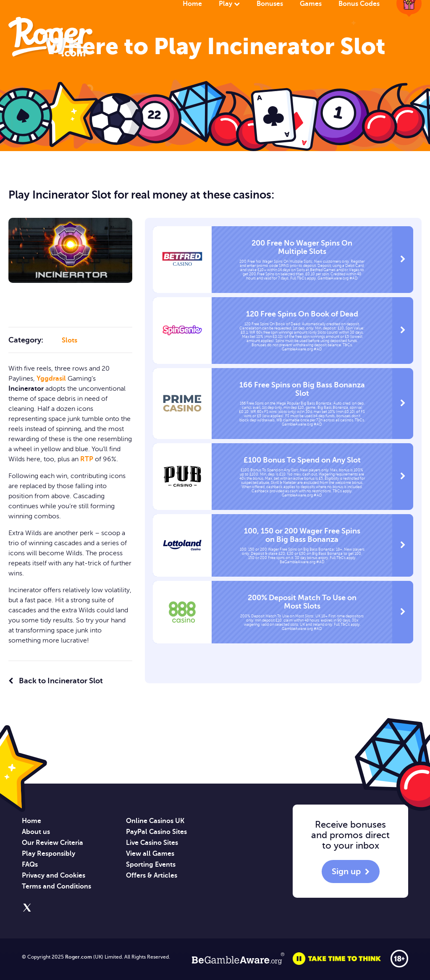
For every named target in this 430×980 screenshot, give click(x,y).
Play (229, 4)
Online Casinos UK (155, 821)
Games (311, 4)
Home (192, 4)
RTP (87, 459)
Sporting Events (151, 865)
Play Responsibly (49, 854)
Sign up (346, 872)
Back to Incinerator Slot (56, 681)
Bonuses (270, 4)
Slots (69, 340)
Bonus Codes (359, 4)
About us (36, 832)
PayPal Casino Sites (156, 832)
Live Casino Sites (152, 843)
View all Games (150, 854)
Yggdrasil (51, 379)
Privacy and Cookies (54, 875)
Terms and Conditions (56, 886)
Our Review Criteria (52, 843)
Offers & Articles (152, 875)
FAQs (30, 865)
